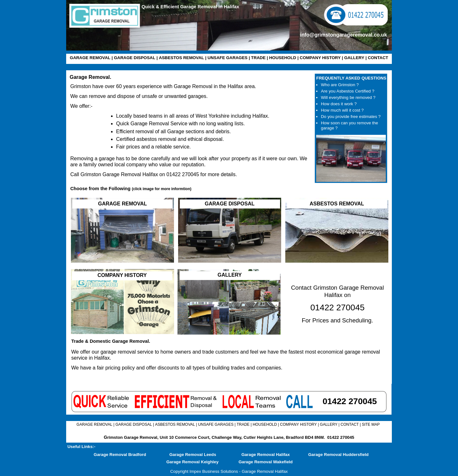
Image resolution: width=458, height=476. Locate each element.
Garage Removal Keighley (192, 462)
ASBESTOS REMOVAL (181, 58)
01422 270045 (341, 437)
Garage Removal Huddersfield (338, 455)
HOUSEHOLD (283, 58)
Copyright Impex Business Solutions (204, 471)
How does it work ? (339, 104)
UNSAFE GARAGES (228, 58)
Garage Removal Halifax (266, 455)
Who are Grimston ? (340, 85)
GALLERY (354, 58)
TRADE (258, 58)
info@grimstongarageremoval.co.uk (344, 35)
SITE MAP (371, 424)
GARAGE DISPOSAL (135, 58)
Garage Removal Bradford (120, 455)
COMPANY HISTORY (320, 58)
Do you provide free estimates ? (351, 117)
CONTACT (378, 58)
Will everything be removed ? (348, 97)
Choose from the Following (131, 189)
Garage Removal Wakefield (266, 462)
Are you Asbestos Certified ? (348, 91)
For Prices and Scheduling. (337, 320)
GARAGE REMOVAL (90, 58)
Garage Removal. (90, 77)
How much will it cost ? (342, 110)
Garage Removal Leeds (193, 455)
